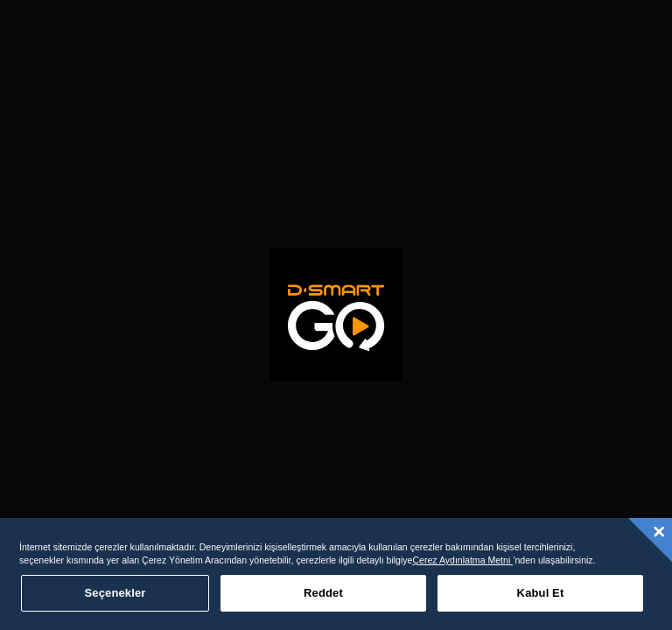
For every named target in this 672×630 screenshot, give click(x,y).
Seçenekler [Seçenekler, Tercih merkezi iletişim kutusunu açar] (115, 593)
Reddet (323, 593)
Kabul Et (541, 593)
